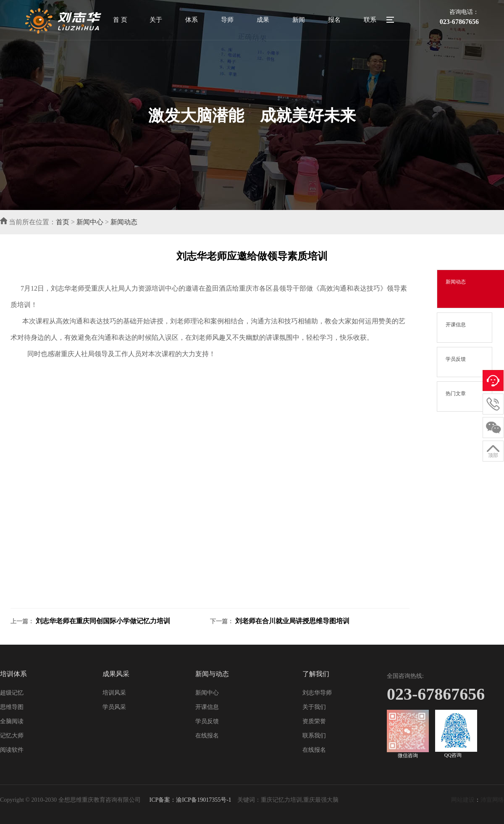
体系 (192, 20)
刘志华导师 (317, 693)
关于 (156, 20)
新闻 (299, 20)
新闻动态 (124, 222)
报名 (334, 20)
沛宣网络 (492, 800)
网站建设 (463, 800)
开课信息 (207, 707)
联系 (370, 20)
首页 (63, 222)
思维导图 (12, 707)
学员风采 (114, 707)
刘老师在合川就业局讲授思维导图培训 (292, 621)
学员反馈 (207, 721)
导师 (227, 20)
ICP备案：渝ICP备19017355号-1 (190, 800)
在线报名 (207, 736)
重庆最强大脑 (321, 800)
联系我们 (314, 736)
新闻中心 (90, 222)
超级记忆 (12, 693)
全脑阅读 (12, 721)
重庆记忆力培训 (281, 800)
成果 (263, 20)
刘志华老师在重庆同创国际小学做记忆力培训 (103, 621)
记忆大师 (12, 736)
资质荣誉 (314, 721)
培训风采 (114, 693)
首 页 (120, 20)
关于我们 (314, 707)
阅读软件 (12, 750)
